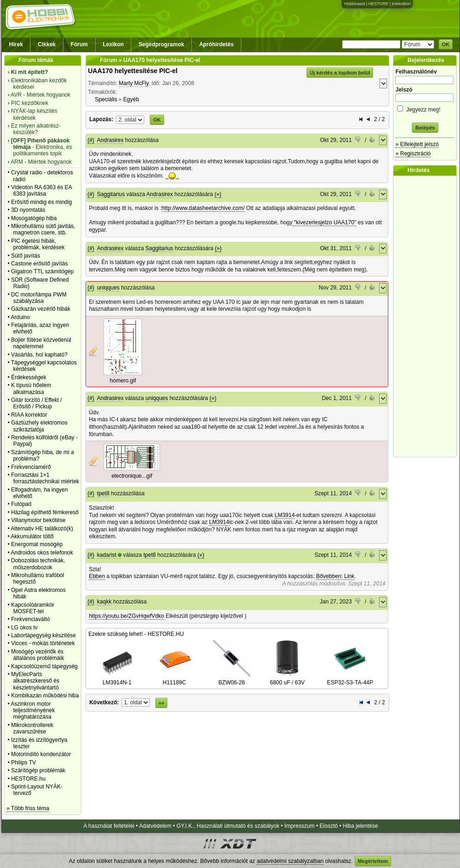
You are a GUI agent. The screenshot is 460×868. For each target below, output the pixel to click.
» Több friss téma (28, 808)
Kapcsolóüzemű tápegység (44, 666)
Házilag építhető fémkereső (45, 512)
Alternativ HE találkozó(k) (42, 529)
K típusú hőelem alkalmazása (31, 388)
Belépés (425, 128)
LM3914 (285, 515)
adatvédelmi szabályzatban (290, 861)
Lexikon (113, 44)
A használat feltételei (109, 826)
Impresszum (299, 826)
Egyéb (131, 99)
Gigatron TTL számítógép (42, 271)
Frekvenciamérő (31, 467)
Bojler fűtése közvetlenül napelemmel (41, 343)
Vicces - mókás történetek (43, 643)
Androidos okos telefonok (42, 553)
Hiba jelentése (361, 826)
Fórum (79, 44)
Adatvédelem (155, 826)
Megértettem (373, 861)
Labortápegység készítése (43, 635)
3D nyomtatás (28, 210)
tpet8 (103, 493)
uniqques (108, 288)
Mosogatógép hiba (34, 218)
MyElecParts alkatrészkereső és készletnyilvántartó (35, 681)
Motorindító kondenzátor (41, 754)
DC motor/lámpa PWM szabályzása (39, 298)
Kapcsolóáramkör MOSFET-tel (33, 608)
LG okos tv (24, 628)
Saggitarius (111, 194)
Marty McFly (134, 83)
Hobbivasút (354, 4)
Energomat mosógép (37, 544)
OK (446, 44)
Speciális (106, 99)
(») (218, 194)
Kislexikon (401, 4)
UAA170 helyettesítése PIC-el (133, 71)
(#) (91, 140)
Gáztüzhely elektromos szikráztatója (39, 426)
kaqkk (104, 602)
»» (161, 703)
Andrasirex (110, 140)
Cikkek (47, 44)
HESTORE (378, 4)
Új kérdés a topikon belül (340, 73)
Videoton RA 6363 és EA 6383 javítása (41, 191)
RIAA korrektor (29, 415)
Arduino (20, 317)
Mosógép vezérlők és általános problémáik (38, 655)
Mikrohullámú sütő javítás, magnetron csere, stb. (43, 229)
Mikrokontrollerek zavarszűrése (32, 728)
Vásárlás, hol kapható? (39, 355)
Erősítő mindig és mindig (41, 202)
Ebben (97, 576)
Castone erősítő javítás (40, 264)
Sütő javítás (26, 256)
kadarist (107, 555)
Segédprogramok (162, 44)
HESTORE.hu (28, 779)
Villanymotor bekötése (38, 520)
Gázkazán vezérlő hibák (41, 309)
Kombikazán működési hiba (45, 696)
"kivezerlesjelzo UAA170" (324, 222)
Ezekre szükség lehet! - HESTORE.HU (136, 634)
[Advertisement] (427, 316)
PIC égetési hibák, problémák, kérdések (38, 244)
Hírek (16, 44)
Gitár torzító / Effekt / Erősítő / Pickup (37, 403)
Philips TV (24, 763)
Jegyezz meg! (425, 108)
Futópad (21, 504)
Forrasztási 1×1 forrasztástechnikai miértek (45, 478)
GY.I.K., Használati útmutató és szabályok (228, 826)
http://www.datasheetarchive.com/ (203, 208)
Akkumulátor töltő (32, 536)
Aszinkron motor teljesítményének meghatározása (33, 711)
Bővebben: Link (335, 576)
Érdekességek (29, 377)
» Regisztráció (413, 154)
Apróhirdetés (217, 44)
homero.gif (123, 381)
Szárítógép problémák (38, 770)
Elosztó (328, 826)
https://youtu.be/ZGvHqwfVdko (126, 616)
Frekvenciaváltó (31, 619)
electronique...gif (132, 476)
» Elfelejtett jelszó (417, 144)
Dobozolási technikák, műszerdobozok (38, 564)
